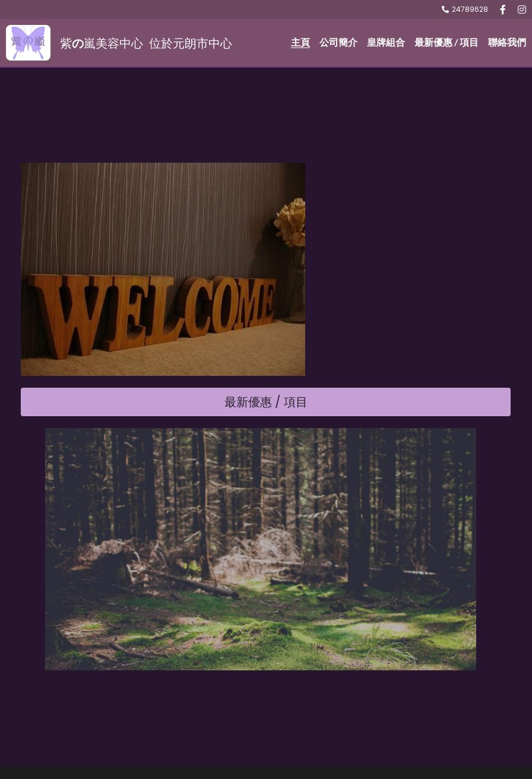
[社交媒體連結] (503, 9)
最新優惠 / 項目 (266, 463)
